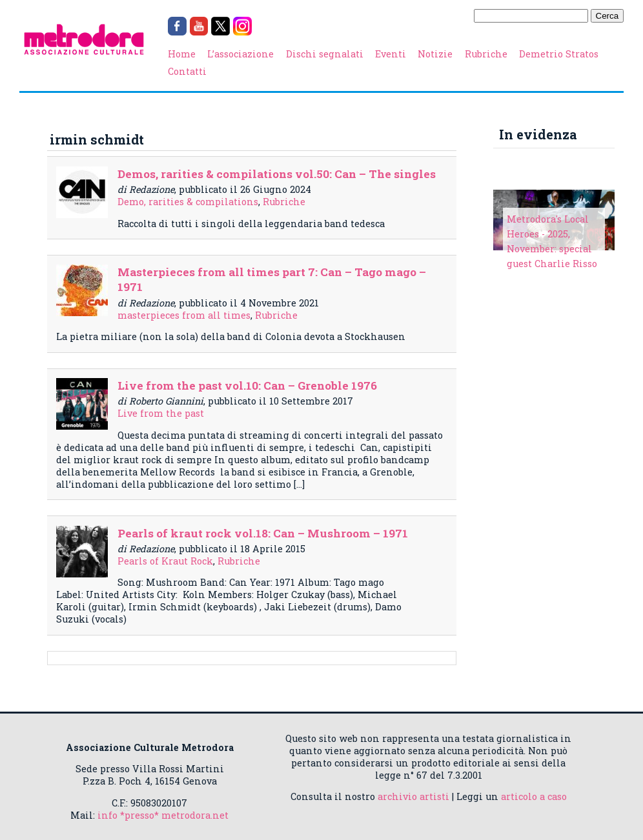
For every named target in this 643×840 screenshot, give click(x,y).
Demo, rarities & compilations (188, 202)
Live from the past (161, 413)
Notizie (435, 54)
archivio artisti (413, 796)
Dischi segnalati (325, 54)
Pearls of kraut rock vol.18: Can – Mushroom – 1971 (263, 533)
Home (182, 54)
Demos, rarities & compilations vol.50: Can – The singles (277, 174)
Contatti (187, 71)
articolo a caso (534, 796)
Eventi (391, 54)
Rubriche (486, 54)
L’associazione (240, 54)
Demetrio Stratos (559, 54)
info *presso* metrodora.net (163, 815)
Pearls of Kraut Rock (165, 561)
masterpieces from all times (184, 315)
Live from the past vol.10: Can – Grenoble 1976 (247, 385)
